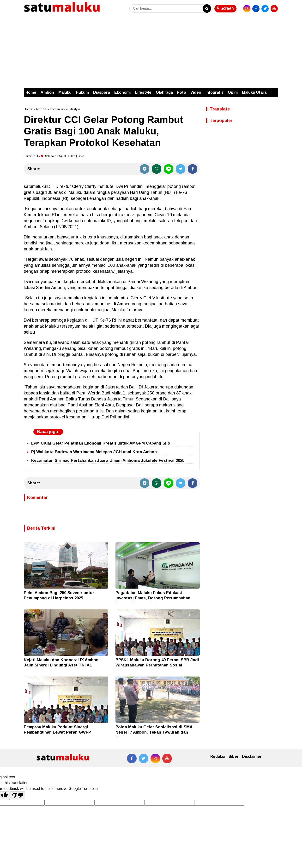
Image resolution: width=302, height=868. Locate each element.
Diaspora (102, 92)
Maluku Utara (254, 92)
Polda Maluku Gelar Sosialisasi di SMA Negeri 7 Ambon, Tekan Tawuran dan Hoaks (154, 732)
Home (31, 92)
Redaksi (218, 756)
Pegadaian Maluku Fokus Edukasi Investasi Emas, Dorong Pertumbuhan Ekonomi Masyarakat (153, 598)
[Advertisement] (151, 52)
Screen (225, 8)
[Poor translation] (18, 796)
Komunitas (57, 109)
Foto (182, 92)
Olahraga (164, 92)
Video (196, 92)
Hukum (82, 92)
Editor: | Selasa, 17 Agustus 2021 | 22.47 (54, 156)
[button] (273, 90)
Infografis (214, 92)
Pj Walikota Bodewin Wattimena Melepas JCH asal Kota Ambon (94, 452)
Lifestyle (143, 92)
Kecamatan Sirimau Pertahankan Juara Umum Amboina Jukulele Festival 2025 (108, 460)
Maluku (65, 92)
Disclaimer (252, 756)
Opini (233, 92)
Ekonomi (122, 92)
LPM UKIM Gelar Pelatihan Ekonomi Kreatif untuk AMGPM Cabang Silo (101, 443)
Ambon (47, 92)
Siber (234, 756)
